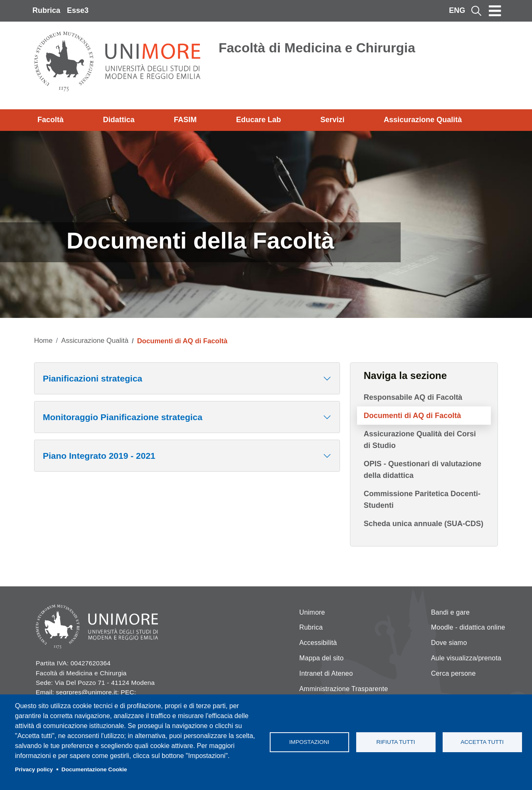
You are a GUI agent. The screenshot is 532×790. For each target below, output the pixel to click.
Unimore (312, 612)
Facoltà (50, 120)
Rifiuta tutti (395, 742)
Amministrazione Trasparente (344, 689)
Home (43, 341)
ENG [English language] (457, 10)
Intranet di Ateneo (326, 673)
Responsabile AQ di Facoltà (413, 397)
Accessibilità (318, 643)
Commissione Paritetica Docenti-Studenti (422, 500)
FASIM (185, 120)
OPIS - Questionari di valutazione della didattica (422, 470)
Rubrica (46, 10)
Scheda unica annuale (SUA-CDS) (424, 524)
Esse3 (78, 10)
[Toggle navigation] (495, 11)
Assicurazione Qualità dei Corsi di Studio (420, 440)
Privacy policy (34, 769)
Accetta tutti (482, 742)
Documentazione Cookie (94, 769)
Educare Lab (259, 120)
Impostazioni (309, 742)
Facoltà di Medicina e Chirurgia (317, 48)
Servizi (332, 120)
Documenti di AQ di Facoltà (412, 416)
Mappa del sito (321, 658)
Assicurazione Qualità (423, 120)
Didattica (119, 120)
